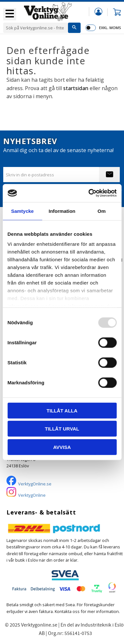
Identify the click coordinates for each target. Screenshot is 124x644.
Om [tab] (101, 211)
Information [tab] (62, 211)
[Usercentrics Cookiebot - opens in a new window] (89, 193)
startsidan (76, 88)
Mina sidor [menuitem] (98, 11)
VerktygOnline (32, 495)
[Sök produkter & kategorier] (36, 28)
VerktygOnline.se (35, 484)
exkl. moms (110, 28)
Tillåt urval (62, 429)
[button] (10, 14)
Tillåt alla (62, 410)
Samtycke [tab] (22, 211)
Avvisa (62, 447)
